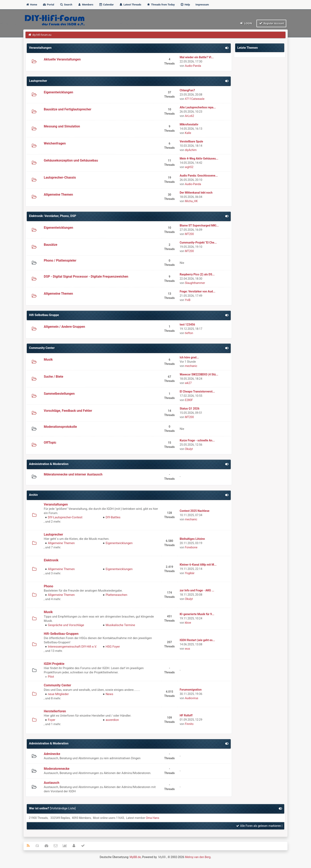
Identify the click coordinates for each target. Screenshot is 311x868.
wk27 (188, 383)
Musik (48, 360)
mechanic (191, 366)
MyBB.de (135, 857)
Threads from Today (161, 5)
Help (185, 5)
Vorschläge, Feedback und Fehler (68, 411)
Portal (48, 5)
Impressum (202, 5)
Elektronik (51, 560)
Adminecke (52, 754)
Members (85, 5)
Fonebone (191, 547)
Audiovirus (192, 698)
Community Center (42, 348)
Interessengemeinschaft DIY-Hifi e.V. (72, 647)
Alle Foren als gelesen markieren (258, 826)
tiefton (189, 333)
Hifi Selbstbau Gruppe (44, 315)
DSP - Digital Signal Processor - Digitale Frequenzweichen (86, 277)
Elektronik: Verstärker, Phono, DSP (53, 216)
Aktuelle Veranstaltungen (62, 59)
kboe (188, 623)
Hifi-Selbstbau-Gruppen (61, 634)
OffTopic (50, 443)
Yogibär (190, 573)
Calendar (106, 5)
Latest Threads (130, 5)
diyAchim (191, 150)
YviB (188, 300)
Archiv (33, 495)
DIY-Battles (113, 517)
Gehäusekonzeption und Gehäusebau (71, 160)
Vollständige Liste (63, 808)
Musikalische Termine (120, 625)
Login (246, 23)
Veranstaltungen (40, 48)
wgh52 (189, 167)
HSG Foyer (113, 647)
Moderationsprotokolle (60, 427)
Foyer (52, 720)
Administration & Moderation (49, 464)
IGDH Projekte (54, 664)
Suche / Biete (54, 377)
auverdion (112, 720)
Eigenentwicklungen (58, 92)
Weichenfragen (55, 143)
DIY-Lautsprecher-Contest (65, 517)
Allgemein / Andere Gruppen (64, 327)
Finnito (189, 724)
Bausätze (51, 245)
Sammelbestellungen (59, 394)
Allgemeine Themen (58, 195)
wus (187, 649)
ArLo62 (189, 116)
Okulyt (189, 449)
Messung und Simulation (62, 126)
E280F (189, 400)
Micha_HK (191, 201)
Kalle (188, 133)
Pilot (51, 677)
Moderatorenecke (57, 769)
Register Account (271, 23)
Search (66, 5)
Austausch (51, 783)
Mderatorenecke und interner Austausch (73, 474)
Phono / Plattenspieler (60, 260)
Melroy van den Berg (198, 857)
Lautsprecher (38, 81)
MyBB (162, 857)
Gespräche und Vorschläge (66, 625)
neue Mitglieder (58, 694)
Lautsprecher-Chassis (60, 177)
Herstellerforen (55, 711)
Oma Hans (153, 818)
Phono (48, 586)
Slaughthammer (195, 283)
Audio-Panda (193, 66)
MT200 (189, 234)
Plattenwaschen (116, 595)
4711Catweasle (195, 99)
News (109, 694)
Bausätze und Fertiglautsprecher (68, 109)
